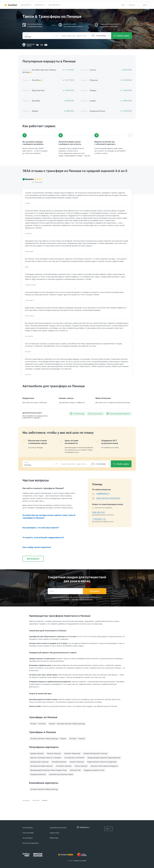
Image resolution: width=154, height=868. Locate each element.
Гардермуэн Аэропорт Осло (94, 770)
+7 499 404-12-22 (99, 519)
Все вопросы (33, 559)
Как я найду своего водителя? (37, 547)
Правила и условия (80, 861)
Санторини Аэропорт (64, 766)
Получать (95, 591)
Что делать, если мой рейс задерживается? (43, 538)
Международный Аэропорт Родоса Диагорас (104, 758)
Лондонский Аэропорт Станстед (95, 753)
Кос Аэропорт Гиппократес (74, 758)
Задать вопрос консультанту (108, 498)
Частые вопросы (28, 838)
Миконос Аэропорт (54, 753)
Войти (145, 5)
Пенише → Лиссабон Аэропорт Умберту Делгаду (67, 724)
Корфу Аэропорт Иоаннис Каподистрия (102, 762)
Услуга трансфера (28, 833)
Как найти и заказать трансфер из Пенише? (43, 488)
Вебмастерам (54, 838)
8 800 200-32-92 (98, 512)
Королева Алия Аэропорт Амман (61, 774)
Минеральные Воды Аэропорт (41, 766)
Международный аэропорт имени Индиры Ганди (48, 770)
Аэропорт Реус (75, 770)
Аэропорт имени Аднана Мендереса (104, 766)
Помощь (132, 5)
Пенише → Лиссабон (38, 724)
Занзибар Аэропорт (59, 762)
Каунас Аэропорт (81, 766)
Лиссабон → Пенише (77, 739)
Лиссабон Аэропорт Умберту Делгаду (44, 789)
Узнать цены (122, 36)
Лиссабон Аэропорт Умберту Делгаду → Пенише (48, 739)
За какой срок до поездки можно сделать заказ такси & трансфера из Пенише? (49, 517)
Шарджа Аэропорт (37, 753)
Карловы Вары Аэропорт (39, 762)
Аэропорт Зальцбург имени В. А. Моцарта (46, 758)
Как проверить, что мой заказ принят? (41, 528)
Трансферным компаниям (58, 828)
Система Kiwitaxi (28, 828)
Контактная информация (30, 843)
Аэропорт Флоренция (72, 753)
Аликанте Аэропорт (77, 762)
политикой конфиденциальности (82, 599)
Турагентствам (54, 833)
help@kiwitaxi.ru (103, 494)
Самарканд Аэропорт (38, 774)
